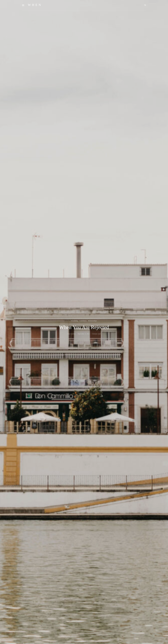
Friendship (74, 321)
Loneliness (83, 321)
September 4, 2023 (84, 334)
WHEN (35, 5)
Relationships (93, 321)
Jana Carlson (71, 334)
